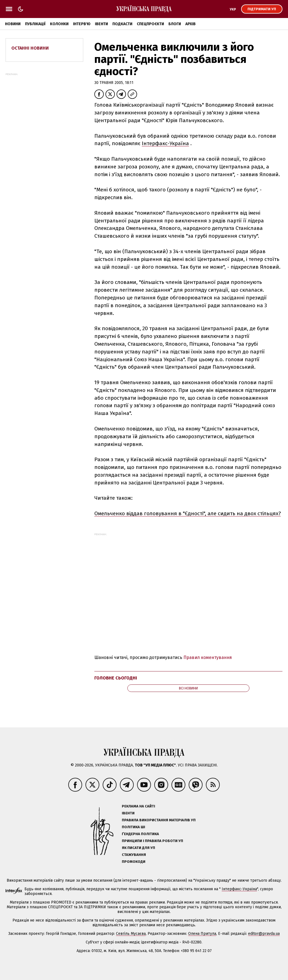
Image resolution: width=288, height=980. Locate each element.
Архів (190, 24)
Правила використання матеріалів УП (159, 820)
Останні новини (30, 48)
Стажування (134, 855)
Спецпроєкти (150, 24)
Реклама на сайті (138, 806)
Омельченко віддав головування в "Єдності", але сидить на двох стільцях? (188, 513)
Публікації (35, 24)
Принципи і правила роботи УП (152, 841)
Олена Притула (202, 934)
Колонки (59, 24)
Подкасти (122, 24)
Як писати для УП (138, 848)
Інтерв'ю (82, 24)
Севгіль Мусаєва (131, 934)
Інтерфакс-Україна (165, 143)
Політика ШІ (133, 827)
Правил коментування (208, 657)
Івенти (101, 24)
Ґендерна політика (140, 834)
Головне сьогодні (116, 678)
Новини (13, 24)
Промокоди (134, 862)
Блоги (175, 24)
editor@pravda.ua (264, 934)
